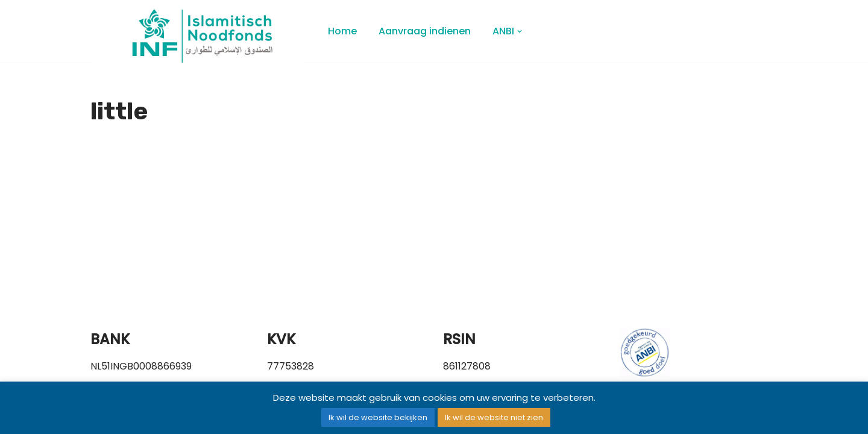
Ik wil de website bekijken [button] (378, 417)
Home (342, 31)
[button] (520, 31)
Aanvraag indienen (425, 31)
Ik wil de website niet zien (494, 417)
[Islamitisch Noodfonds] (199, 36)
